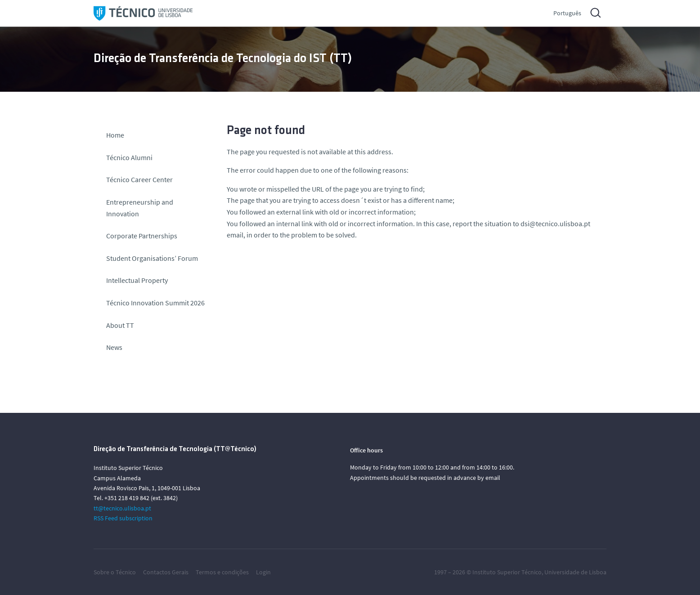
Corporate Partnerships (142, 236)
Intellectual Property (137, 280)
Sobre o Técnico (115, 572)
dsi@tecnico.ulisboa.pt (555, 224)
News (114, 347)
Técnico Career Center (140, 179)
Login (263, 572)
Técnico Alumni (129, 157)
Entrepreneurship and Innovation (140, 208)
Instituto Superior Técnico (507, 572)
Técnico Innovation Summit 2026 (155, 303)
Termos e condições (222, 572)
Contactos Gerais (166, 572)
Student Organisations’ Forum (152, 258)
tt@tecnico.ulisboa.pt (122, 508)
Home (115, 135)
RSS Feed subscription (123, 518)
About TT (120, 325)
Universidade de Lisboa (575, 572)
